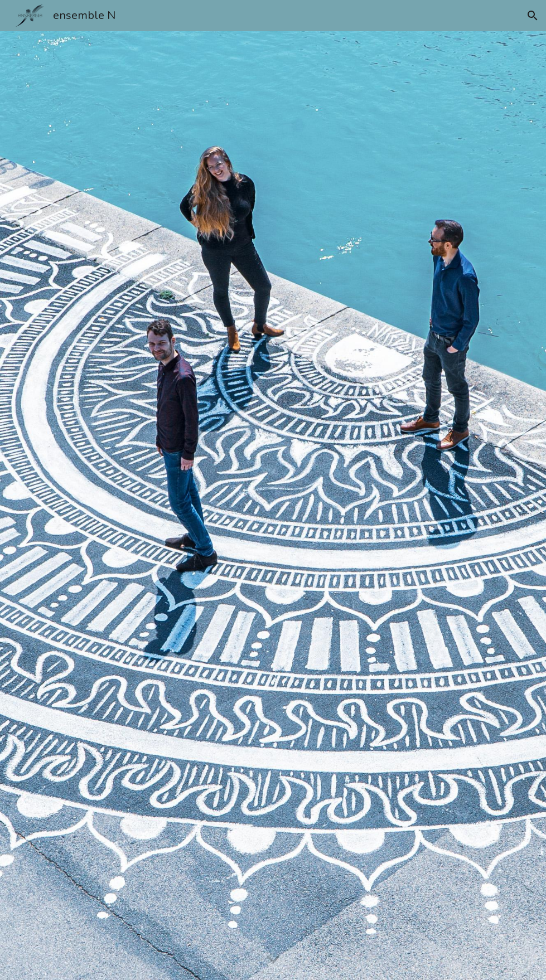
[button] (533, 16)
